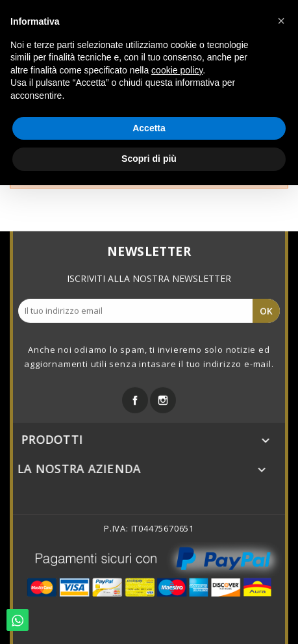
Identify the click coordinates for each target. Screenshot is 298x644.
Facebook (135, 398)
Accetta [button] (149, 128)
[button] (281, 21)
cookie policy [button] (177, 70)
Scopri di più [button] (149, 159)
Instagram (163, 398)
